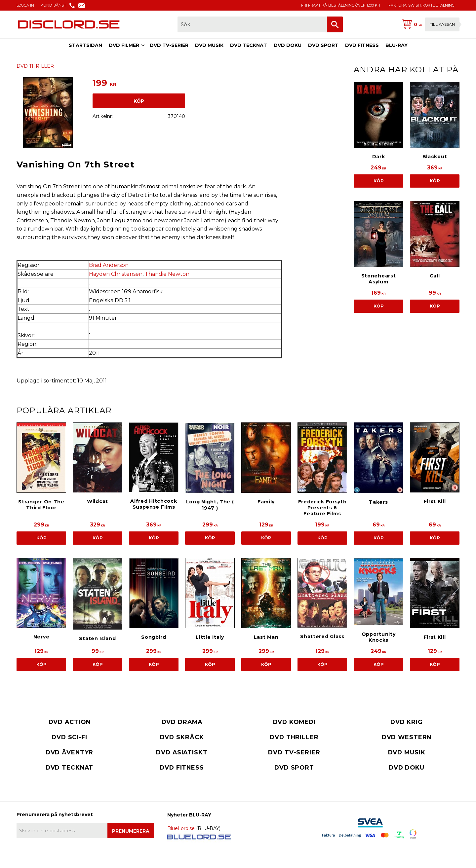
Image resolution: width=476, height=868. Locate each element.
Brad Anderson (109, 265)
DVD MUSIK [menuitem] (209, 45)
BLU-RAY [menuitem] (397, 45)
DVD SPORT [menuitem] (323, 45)
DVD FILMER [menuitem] (124, 45)
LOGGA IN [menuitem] (25, 5)
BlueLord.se (181, 828)
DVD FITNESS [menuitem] (362, 45)
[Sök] (335, 24)
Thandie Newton (167, 274)
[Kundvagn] (429, 24)
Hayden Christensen (116, 274)
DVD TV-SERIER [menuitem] (169, 45)
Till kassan (442, 24)
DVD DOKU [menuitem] (288, 45)
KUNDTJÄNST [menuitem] (53, 5)
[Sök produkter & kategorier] (252, 24)
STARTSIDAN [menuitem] (85, 45)
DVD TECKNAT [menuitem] (249, 45)
